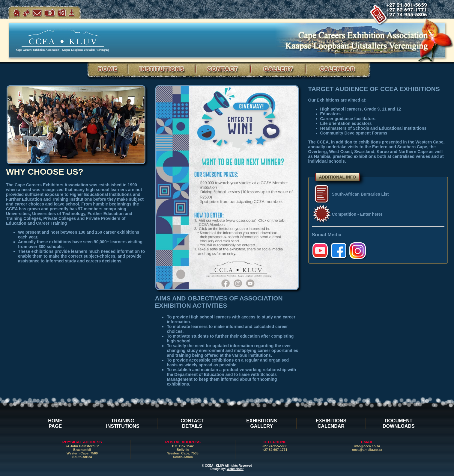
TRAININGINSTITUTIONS (122, 423)
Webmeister (235, 469)
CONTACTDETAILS (192, 423)
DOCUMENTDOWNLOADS (399, 423)
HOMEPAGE (55, 423)
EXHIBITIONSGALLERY (261, 423)
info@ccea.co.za (367, 446)
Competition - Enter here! (357, 214)
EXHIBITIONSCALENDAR (331, 423)
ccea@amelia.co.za (367, 450)
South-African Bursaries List (360, 194)
